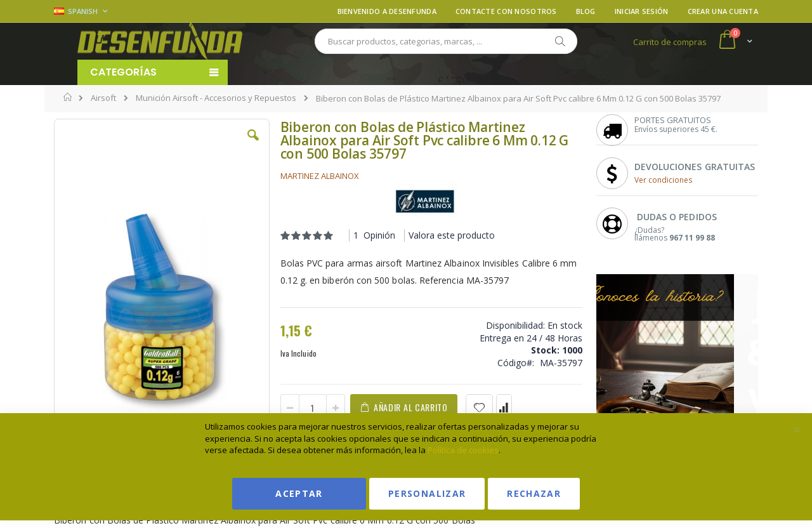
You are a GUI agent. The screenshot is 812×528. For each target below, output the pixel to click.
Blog (586, 11)
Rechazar (534, 493)
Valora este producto (452, 235)
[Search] (560, 41)
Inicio (68, 97)
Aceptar (299, 493)
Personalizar (427, 493)
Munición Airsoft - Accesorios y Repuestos (216, 98)
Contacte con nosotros (506, 11)
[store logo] (160, 41)
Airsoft (103, 98)
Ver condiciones (663, 180)
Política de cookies (463, 450)
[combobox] (446, 41)
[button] (253, 145)
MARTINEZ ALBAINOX (320, 176)
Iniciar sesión (642, 11)
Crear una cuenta (723, 11)
